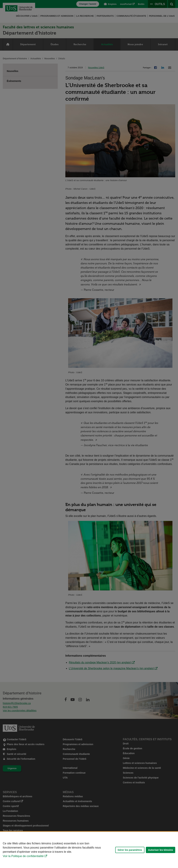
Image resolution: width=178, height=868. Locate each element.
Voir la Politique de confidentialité (23, 856)
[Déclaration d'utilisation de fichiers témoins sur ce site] (89, 850)
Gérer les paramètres (130, 850)
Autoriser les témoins (161, 850)
